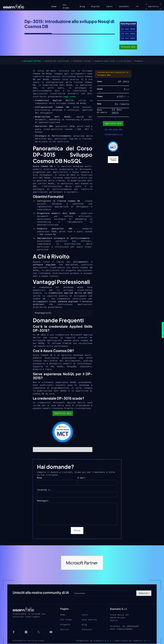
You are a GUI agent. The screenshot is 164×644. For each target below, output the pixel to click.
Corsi (110, 7)
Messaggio (43, 501)
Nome (40, 478)
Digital (96, 7)
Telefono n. (44, 490)
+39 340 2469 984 (113, 129)
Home (54, 7)
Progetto (65, 631)
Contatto (87, 637)
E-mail (81, 478)
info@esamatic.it (114, 134)
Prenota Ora (128, 47)
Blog (82, 7)
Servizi (65, 637)
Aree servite (89, 627)
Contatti (124, 7)
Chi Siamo (66, 6)
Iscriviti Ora (63, 413)
